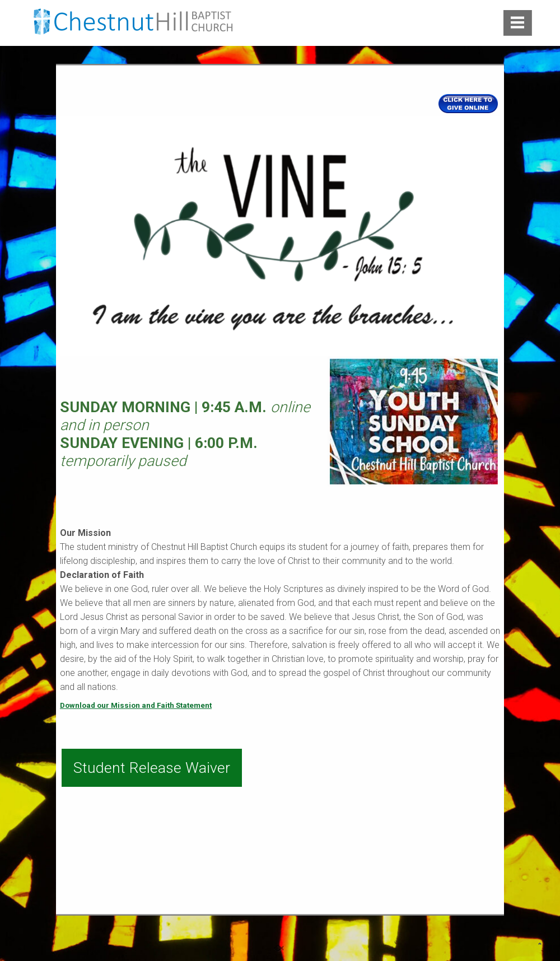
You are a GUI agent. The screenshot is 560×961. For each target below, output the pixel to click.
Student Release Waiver (152, 768)
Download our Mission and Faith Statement (136, 705)
